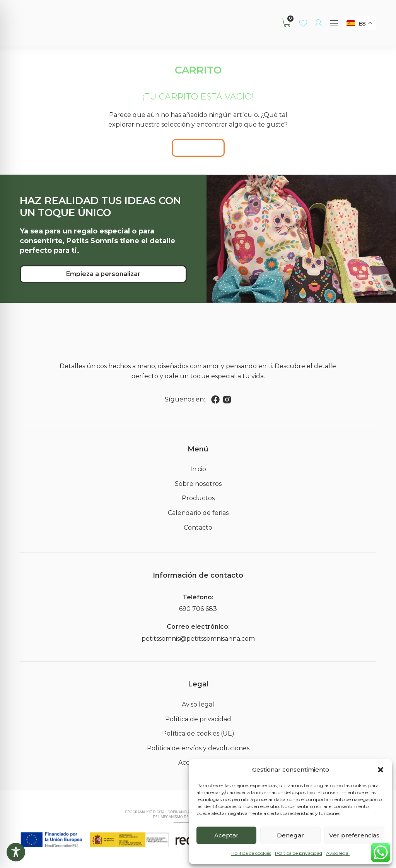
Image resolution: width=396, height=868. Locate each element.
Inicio (198, 469)
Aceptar (226, 835)
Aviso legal (338, 853)
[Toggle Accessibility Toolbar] (16, 852)
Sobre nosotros (198, 484)
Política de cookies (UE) (198, 733)
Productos (198, 498)
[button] (381, 770)
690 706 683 (198, 609)
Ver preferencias (354, 835)
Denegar (290, 835)
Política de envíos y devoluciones (198, 748)
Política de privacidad (299, 853)
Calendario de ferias (198, 513)
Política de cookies (251, 853)
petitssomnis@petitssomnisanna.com (198, 639)
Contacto (198, 527)
